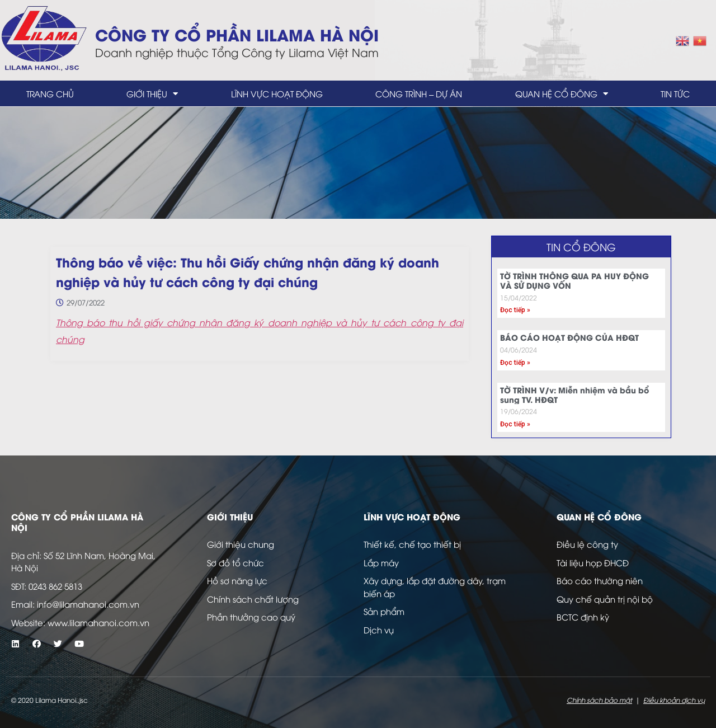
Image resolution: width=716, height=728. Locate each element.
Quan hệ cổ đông (562, 94)
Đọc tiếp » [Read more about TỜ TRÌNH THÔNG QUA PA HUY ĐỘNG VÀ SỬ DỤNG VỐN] (515, 310)
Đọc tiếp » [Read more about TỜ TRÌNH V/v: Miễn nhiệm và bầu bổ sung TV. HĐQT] (515, 424)
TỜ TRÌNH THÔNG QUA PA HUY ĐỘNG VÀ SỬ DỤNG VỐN (574, 280)
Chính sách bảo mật (599, 700)
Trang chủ (50, 93)
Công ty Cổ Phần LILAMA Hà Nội (237, 34)
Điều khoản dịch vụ (674, 700)
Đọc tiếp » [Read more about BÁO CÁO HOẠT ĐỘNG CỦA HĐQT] (515, 363)
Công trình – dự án (419, 93)
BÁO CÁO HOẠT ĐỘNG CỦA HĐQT (569, 337)
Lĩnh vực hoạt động (277, 93)
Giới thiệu (152, 94)
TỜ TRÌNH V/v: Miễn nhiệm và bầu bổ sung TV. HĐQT (574, 394)
